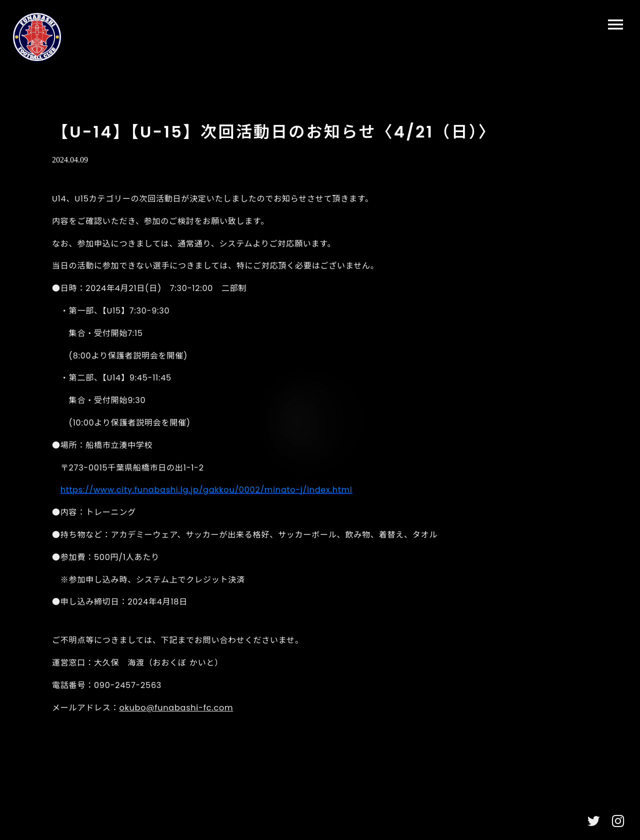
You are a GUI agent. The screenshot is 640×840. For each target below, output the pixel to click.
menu (615, 24)
